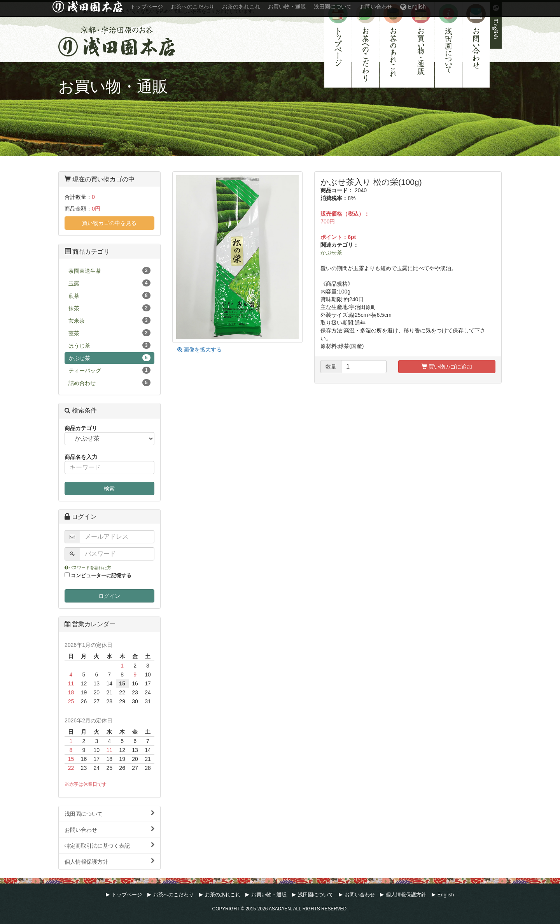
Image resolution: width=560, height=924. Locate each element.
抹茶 (109, 308)
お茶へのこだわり (366, 45)
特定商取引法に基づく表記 (109, 845)
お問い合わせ (476, 45)
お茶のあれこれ (393, 45)
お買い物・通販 (421, 45)
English (496, 25)
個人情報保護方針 (109, 861)
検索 (109, 488)
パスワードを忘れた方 (88, 567)
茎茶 (109, 333)
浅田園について (448, 45)
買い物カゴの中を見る (109, 223)
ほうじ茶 (109, 345)
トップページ (338, 45)
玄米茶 (109, 320)
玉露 (109, 283)
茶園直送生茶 (109, 271)
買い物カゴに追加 (447, 367)
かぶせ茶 (331, 253)
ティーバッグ (109, 370)
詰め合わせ (109, 383)
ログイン (109, 596)
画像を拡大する (200, 350)
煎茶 (109, 295)
